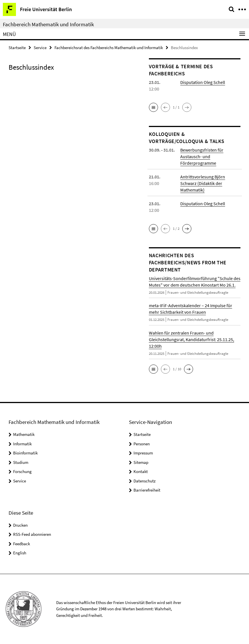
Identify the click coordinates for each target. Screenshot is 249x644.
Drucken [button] (20, 525)
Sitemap (141, 462)
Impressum (143, 453)
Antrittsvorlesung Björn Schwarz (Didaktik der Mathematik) (203, 183)
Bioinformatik (25, 453)
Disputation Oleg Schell (203, 82)
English (20, 553)
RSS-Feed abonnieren (32, 534)
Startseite (17, 48)
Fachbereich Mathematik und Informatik (48, 24)
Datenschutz (144, 481)
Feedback (22, 544)
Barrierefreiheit (147, 490)
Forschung (22, 471)
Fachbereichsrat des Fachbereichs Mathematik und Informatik (109, 48)
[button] (153, 107)
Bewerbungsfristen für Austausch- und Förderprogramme (202, 156)
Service (40, 48)
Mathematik (24, 434)
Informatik (22, 444)
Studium (21, 462)
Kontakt (141, 471)
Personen (142, 444)
